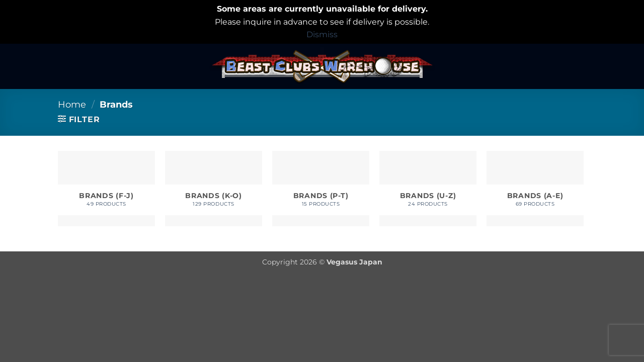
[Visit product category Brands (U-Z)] (428, 189)
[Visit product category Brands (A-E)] (535, 189)
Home (72, 104)
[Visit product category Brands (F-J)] (106, 189)
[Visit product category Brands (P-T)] (321, 189)
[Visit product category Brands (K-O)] (214, 189)
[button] (79, 119)
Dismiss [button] (322, 34)
